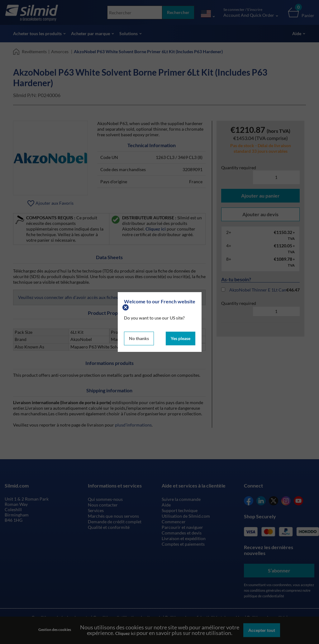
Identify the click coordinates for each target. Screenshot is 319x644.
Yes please (181, 338)
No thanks (139, 338)
